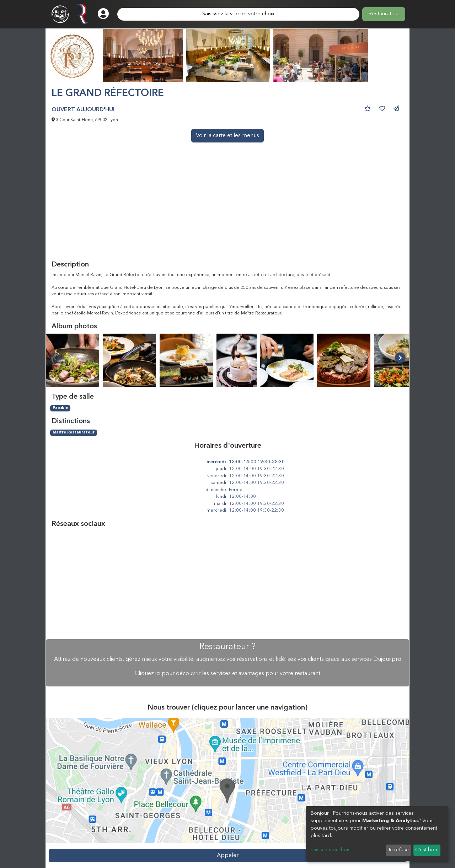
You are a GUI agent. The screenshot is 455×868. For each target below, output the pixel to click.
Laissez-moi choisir (332, 850)
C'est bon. (427, 850)
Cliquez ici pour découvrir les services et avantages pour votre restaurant (227, 674)
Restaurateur (384, 14)
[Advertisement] (227, 207)
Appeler (228, 856)
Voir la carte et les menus (227, 136)
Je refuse (398, 850)
